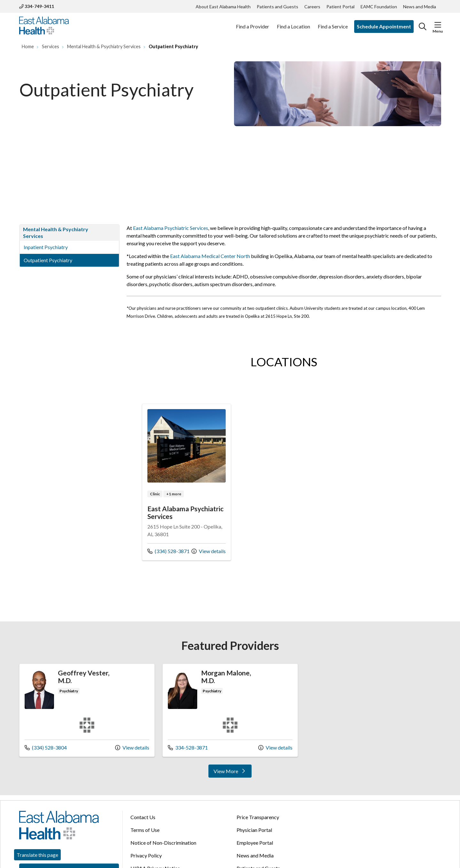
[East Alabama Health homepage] (44, 27)
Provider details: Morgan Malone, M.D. (230, 710)
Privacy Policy (146, 855)
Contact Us (143, 817)
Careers (312, 7)
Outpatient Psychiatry (48, 260)
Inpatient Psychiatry (46, 247)
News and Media (420, 7)
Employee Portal (255, 843)
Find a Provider (253, 23)
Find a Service (333, 23)
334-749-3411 (37, 6)
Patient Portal (340, 7)
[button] (438, 25)
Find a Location (293, 23)
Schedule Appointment (384, 26)
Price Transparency (258, 817)
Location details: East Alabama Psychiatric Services (187, 482)
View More (232, 773)
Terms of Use (145, 830)
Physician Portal (254, 830)
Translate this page (37, 855)
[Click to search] (423, 27)
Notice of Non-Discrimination (163, 843)
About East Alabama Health (223, 7)
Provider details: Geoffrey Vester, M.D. (87, 710)
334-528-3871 (188, 747)
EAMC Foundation (379, 7)
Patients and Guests (277, 7)
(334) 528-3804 (46, 747)
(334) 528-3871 (168, 551)
